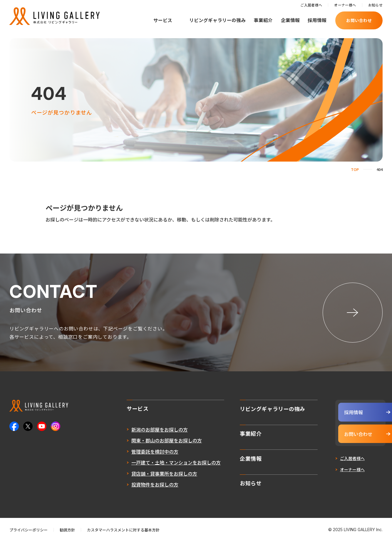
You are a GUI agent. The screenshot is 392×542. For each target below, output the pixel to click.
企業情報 (290, 20)
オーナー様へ (345, 5)
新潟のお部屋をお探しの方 (145, 430)
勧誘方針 (67, 530)
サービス (163, 20)
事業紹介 (263, 20)
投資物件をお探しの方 (140, 485)
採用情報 (317, 20)
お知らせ (375, 5)
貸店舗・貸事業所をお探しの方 (150, 474)
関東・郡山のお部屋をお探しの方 (152, 441)
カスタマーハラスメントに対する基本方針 (123, 530)
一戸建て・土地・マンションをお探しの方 (162, 463)
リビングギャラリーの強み (217, 20)
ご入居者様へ (311, 5)
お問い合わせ (359, 20)
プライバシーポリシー (29, 530)
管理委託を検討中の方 (140, 452)
